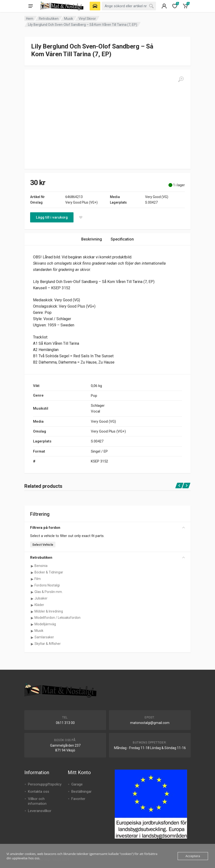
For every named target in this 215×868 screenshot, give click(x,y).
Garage (77, 784)
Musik (69, 19)
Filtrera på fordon (107, 528)
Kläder (39, 605)
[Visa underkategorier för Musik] (32, 631)
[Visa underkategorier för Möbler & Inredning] (32, 612)
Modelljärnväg (45, 624)
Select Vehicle (43, 545)
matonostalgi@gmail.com (150, 723)
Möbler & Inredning (49, 611)
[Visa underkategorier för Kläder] (32, 605)
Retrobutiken (49, 19)
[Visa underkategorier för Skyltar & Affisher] (32, 644)
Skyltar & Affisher (48, 644)
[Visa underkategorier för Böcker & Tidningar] (32, 572)
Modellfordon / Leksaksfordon (57, 618)
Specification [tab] (122, 239)
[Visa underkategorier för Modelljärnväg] (32, 624)
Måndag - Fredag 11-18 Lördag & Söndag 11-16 (150, 748)
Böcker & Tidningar (49, 572)
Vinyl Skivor (87, 19)
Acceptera (193, 856)
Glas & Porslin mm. (49, 592)
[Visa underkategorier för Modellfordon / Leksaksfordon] (32, 618)
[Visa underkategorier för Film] (32, 579)
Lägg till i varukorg (52, 217)
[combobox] (129, 6)
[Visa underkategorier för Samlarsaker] (32, 637)
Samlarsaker (44, 637)
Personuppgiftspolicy (45, 784)
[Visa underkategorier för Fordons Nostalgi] (32, 586)
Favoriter (78, 799)
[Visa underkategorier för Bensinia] (32, 566)
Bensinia (41, 566)
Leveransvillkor (40, 811)
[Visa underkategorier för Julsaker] (32, 599)
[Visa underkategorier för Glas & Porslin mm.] (32, 592)
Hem (30, 19)
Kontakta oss (39, 792)
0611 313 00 (65, 723)
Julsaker (41, 598)
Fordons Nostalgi (47, 585)
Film (38, 579)
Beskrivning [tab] (92, 239)
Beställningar (81, 792)
